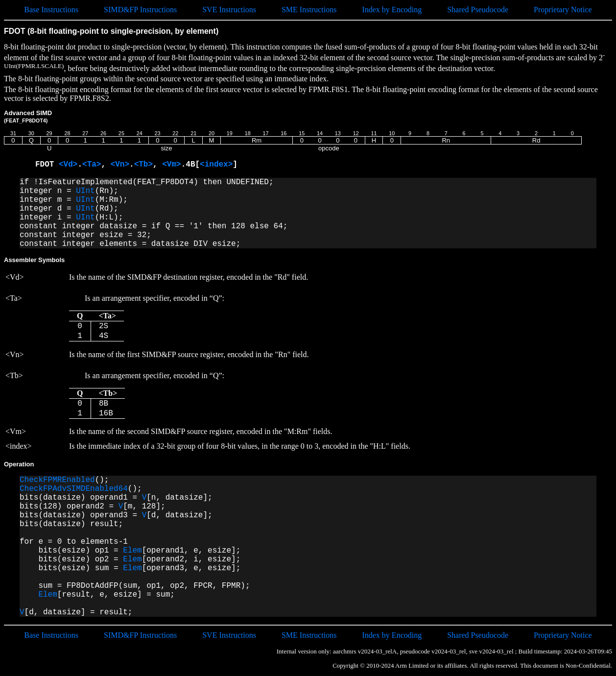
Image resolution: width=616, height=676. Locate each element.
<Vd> (68, 165)
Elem (132, 551)
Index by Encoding (392, 10)
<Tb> (143, 165)
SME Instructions (309, 10)
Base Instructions (51, 10)
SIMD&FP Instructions (140, 10)
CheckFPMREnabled (57, 480)
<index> (216, 165)
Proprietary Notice (563, 10)
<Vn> (120, 165)
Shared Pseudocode (478, 10)
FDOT (47, 165)
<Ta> (92, 165)
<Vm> (171, 165)
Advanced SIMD (28, 116)
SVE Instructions (229, 10)
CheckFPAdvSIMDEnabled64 (74, 489)
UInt (85, 191)
